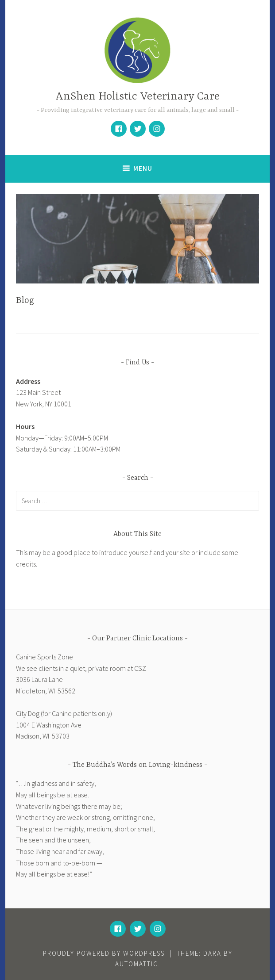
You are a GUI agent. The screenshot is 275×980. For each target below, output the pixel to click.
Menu (143, 168)
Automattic (137, 964)
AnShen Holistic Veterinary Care (137, 97)
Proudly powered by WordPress (104, 953)
